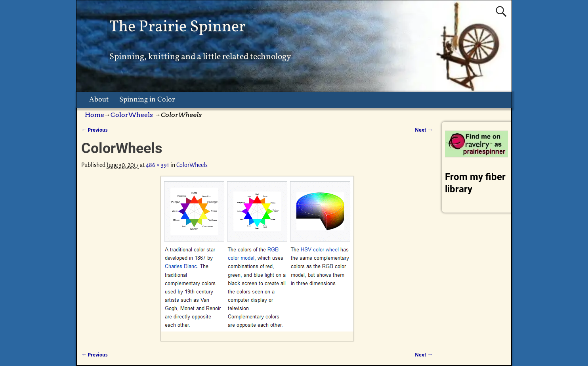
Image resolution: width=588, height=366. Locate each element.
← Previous (94, 130)
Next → (424, 130)
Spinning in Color (147, 100)
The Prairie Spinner (178, 27)
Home (94, 115)
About (99, 100)
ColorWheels (132, 115)
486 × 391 (157, 165)
